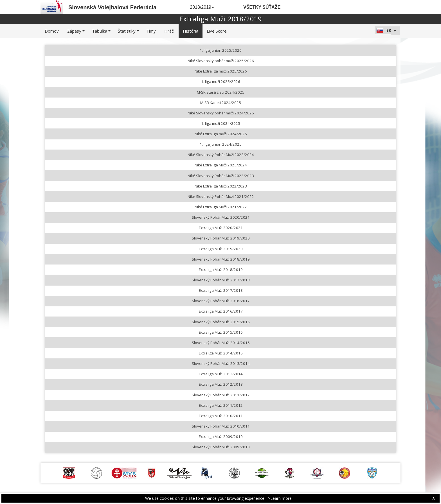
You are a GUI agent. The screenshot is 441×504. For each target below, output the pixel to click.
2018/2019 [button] (202, 7)
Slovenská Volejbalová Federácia (112, 7)
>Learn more (280, 498)
